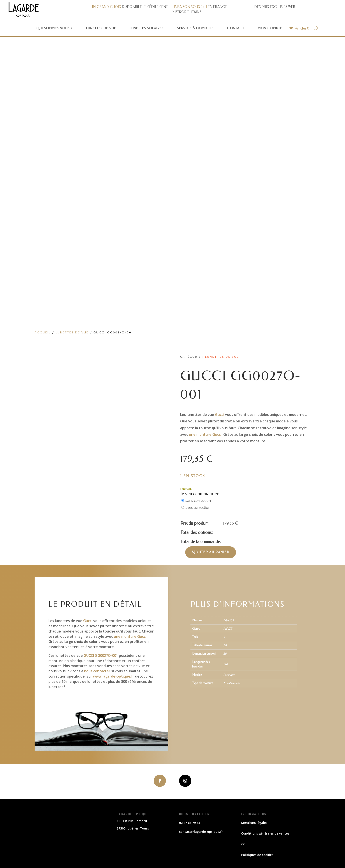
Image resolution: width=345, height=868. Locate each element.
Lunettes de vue (101, 28)
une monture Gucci (205, 434)
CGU (244, 844)
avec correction (198, 507)
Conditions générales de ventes (265, 833)
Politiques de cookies (257, 855)
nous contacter (97, 671)
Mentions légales (254, 823)
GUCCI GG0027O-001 (101, 655)
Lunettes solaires (147, 28)
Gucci (220, 415)
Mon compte (270, 28)
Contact (236, 28)
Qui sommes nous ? (54, 28)
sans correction (198, 500)
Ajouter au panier (211, 552)
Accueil (43, 332)
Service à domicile (195, 28)
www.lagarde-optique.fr (114, 676)
